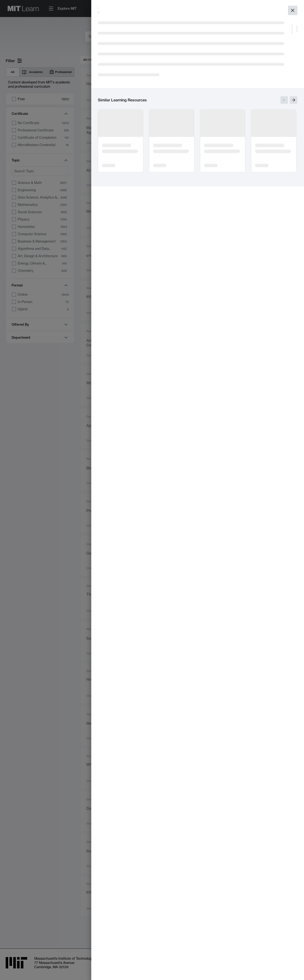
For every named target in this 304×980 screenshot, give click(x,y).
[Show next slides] (294, 100)
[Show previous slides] (284, 100)
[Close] (293, 10)
